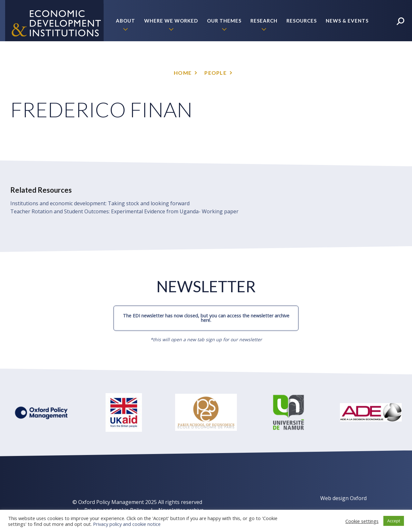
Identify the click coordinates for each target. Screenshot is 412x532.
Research (264, 21)
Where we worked (171, 21)
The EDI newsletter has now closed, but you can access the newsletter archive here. (206, 318)
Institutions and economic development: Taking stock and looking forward (100, 203)
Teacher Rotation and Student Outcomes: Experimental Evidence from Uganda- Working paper (124, 211)
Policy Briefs (350, 62)
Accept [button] (394, 521)
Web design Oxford (343, 498)
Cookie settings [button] (362, 521)
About (126, 21)
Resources (302, 21)
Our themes (224, 21)
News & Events (347, 21)
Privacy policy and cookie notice (127, 524)
